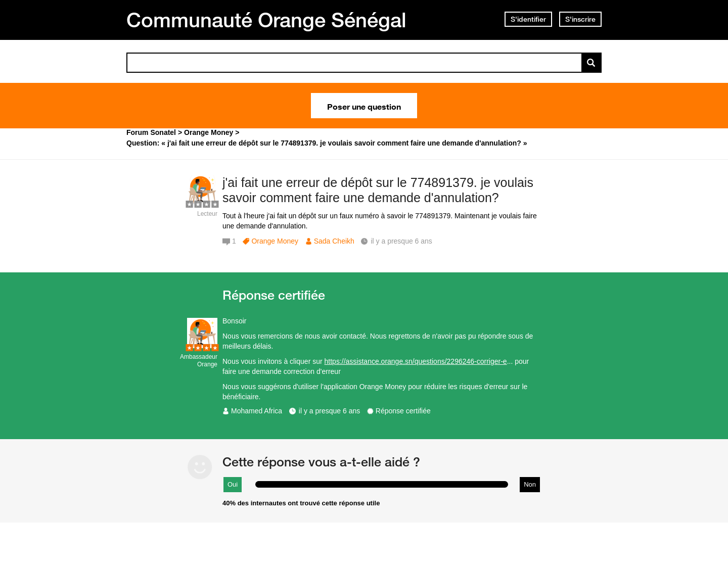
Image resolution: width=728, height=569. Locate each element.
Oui (233, 484)
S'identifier (528, 19)
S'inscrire (580, 19)
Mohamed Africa (257, 411)
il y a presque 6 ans (329, 411)
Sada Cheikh (334, 241)
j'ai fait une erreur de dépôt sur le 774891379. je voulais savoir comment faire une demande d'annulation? (378, 190)
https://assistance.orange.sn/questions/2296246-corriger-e (416, 361)
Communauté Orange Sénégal (266, 20)
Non (530, 484)
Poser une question (364, 106)
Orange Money (275, 241)
